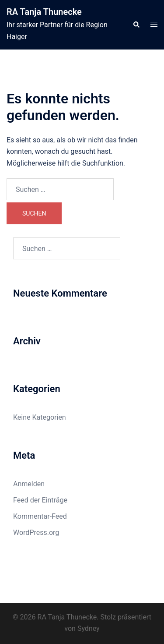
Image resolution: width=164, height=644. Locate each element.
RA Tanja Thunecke (44, 12)
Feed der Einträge (40, 500)
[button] (136, 25)
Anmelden (29, 484)
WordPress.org (36, 533)
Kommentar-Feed (40, 516)
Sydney (89, 628)
